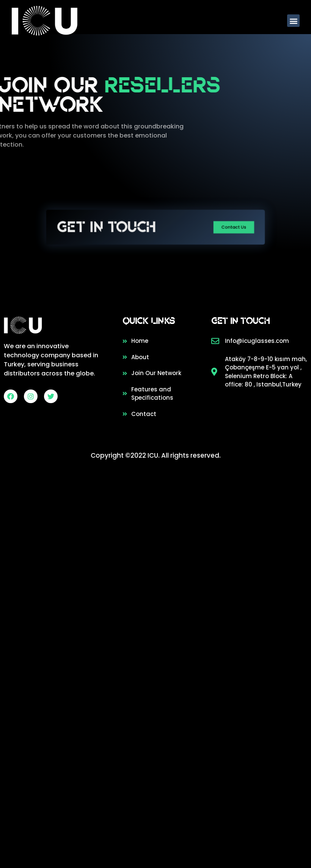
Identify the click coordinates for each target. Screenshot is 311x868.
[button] (294, 21)
